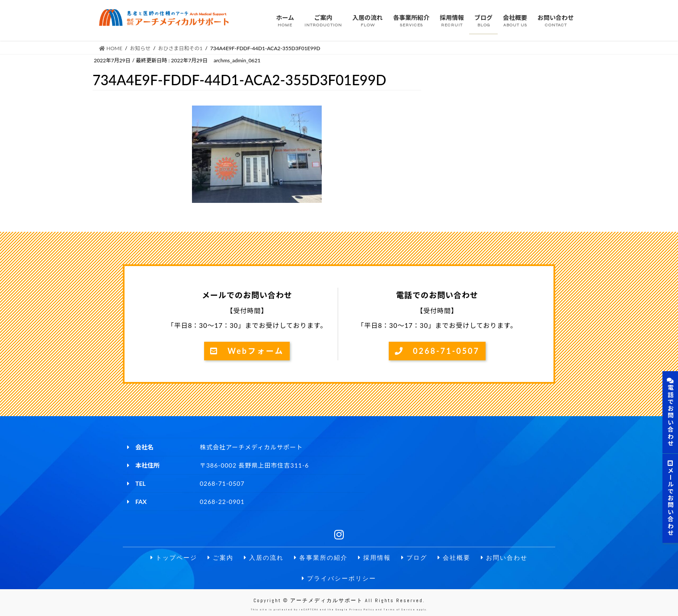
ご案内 (221, 558)
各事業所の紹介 (321, 558)
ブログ (414, 558)
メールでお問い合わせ (670, 498)
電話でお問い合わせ (670, 412)
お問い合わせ (504, 558)
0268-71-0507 (437, 351)
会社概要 (454, 558)
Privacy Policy (362, 610)
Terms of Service (400, 610)
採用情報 (374, 558)
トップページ (174, 558)
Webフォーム (247, 351)
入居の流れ (264, 558)
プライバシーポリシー (339, 579)
